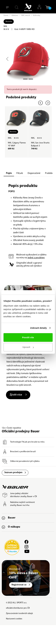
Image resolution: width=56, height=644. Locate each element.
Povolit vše (28, 337)
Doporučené (34, 173)
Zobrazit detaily (39, 328)
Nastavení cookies (14, 619)
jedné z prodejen (36, 258)
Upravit (28, 347)
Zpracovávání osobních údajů (19, 613)
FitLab (20, 173)
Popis (9, 173)
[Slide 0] (25, 79)
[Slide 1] (31, 79)
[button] (47, 7)
